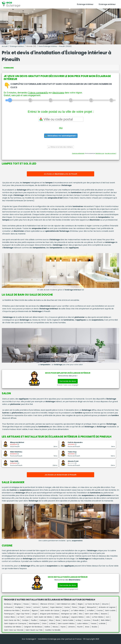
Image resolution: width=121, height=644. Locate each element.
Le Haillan (90, 610)
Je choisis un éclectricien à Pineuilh (60, 475)
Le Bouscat (8, 607)
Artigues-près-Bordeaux (49, 614)
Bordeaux (8, 604)
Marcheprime (34, 623)
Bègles (80, 604)
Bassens (104, 614)
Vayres (63, 627)
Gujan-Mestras (56, 607)
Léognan (65, 610)
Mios (81, 614)
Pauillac (34, 620)
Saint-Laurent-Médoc (66, 623)
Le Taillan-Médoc (78, 610)
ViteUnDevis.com (100, 153)
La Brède (102, 623)
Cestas (67, 607)
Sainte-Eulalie (68, 620)
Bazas (58, 620)
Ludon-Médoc (83, 623)
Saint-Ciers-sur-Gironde (14, 630)
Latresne (71, 627)
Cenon (28, 607)
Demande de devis (68, 381)
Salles (57, 617)
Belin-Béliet (105, 620)
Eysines (45, 607)
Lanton (29, 617)
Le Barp (78, 620)
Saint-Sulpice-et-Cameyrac (15, 623)
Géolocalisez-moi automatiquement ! (61, 136)
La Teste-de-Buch (92, 604)
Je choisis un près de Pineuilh (60, 174)
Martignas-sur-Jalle (69, 614)
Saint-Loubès (110, 610)
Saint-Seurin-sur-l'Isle (34, 630)
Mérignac (17, 604)
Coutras (100, 610)
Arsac (87, 627)
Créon (44, 623)
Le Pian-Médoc (98, 617)
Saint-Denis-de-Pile (12, 620)
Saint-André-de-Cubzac (50, 610)
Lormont (37, 607)
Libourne (105, 604)
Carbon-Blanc (10, 617)
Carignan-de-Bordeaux (33, 627)
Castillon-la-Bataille (53, 630)
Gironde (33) (31, 46)
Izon (108, 617)
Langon (35, 614)
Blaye (51, 620)
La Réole (52, 623)
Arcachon (26, 610)
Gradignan (19, 607)
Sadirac (47, 627)
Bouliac (95, 627)
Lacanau (87, 620)
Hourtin (80, 627)
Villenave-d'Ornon (47, 604)
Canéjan (25, 620)
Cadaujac (43, 620)
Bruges (82, 607)
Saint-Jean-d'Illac (92, 614)
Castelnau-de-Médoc (13, 627)
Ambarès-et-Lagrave (107, 607)
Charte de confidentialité (78, 153)
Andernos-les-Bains (12, 610)
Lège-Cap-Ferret (23, 614)
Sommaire (9, 68)
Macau (55, 627)
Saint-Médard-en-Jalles (66, 604)
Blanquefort (92, 607)
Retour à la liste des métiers (60, 147)
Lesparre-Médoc (78, 617)
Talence (35, 604)
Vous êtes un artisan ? (111, 153)
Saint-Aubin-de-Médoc (43, 617)
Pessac (26, 604)
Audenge (65, 617)
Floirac (75, 607)
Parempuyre (9, 614)
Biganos (35, 610)
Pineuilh (96, 620)
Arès (88, 617)
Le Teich (21, 617)
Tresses (93, 623)
